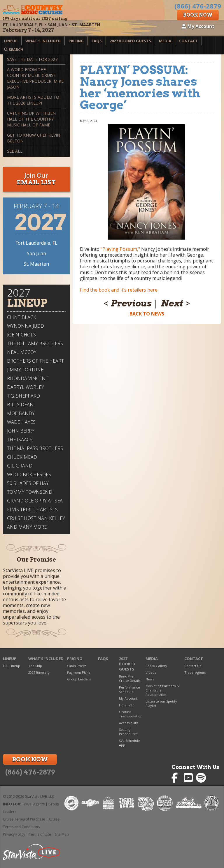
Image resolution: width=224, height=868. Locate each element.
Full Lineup (12, 666)
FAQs (97, 41)
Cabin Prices (77, 666)
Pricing (76, 41)
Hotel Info (127, 705)
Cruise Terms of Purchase (24, 819)
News (150, 679)
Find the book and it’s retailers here (119, 290)
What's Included (43, 41)
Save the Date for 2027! (33, 59)
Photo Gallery (156, 666)
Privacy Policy (14, 834)
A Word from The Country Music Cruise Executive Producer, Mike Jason (35, 78)
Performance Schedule (129, 689)
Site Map (62, 834)
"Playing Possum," (120, 249)
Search (14, 50)
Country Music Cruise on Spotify (201, 778)
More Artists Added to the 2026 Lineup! (33, 100)
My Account (198, 26)
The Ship (35, 666)
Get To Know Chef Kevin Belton (34, 138)
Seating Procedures (128, 732)
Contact (188, 41)
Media (165, 41)
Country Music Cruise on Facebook (177, 778)
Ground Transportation (131, 714)
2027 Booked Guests (130, 41)
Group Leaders (79, 679)
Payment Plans (79, 672)
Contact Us (193, 666)
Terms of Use (40, 834)
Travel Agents (195, 672)
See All (15, 151)
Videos (151, 672)
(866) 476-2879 (30, 772)
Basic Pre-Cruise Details (130, 678)
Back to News (147, 314)
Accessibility (128, 723)
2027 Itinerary (39, 672)
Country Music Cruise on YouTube (189, 778)
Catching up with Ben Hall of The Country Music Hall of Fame (31, 119)
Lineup (11, 41)
